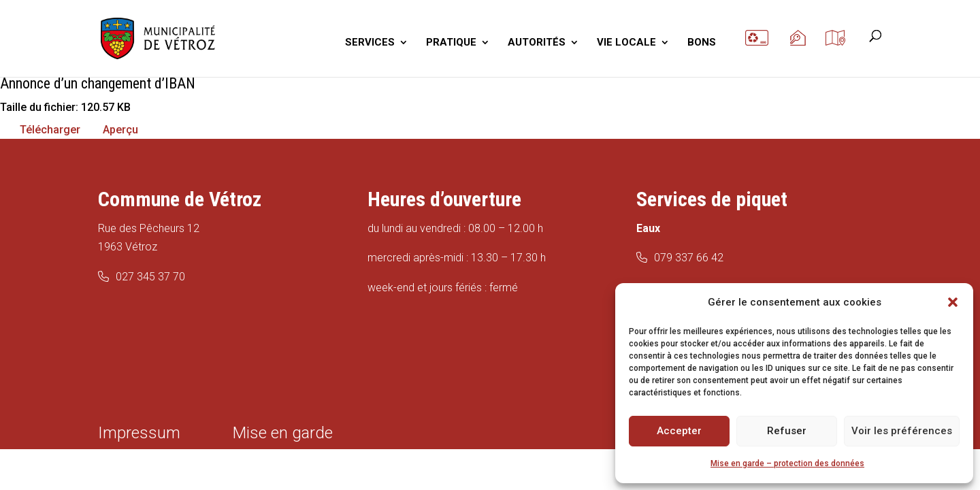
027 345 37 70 (150, 277)
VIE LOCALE (626, 43)
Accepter (679, 431)
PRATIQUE (451, 43)
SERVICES (370, 43)
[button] (953, 302)
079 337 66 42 (689, 258)
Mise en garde (283, 433)
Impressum (139, 433)
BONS (702, 43)
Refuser (787, 431)
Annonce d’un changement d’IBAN (98, 83)
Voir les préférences (902, 431)
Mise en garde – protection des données (787, 463)
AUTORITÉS (537, 43)
